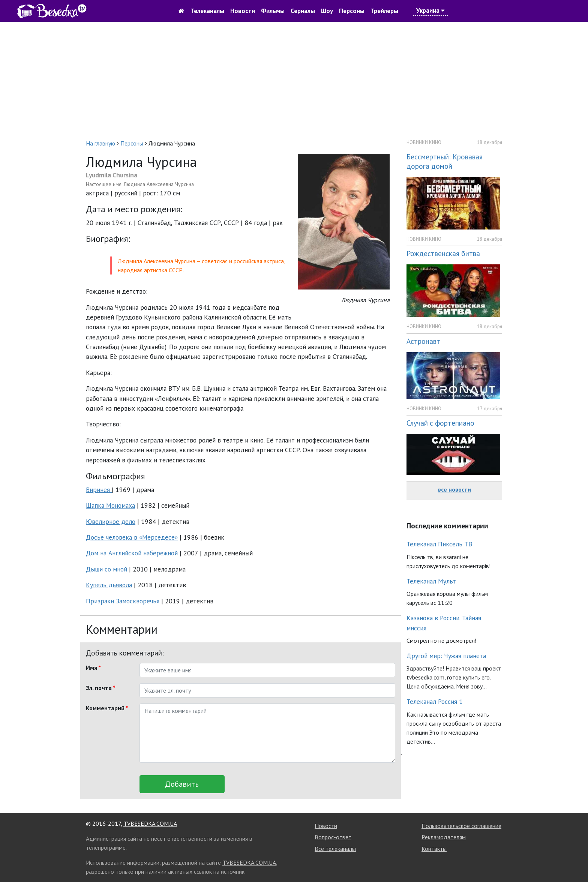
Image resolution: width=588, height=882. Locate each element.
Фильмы (273, 11)
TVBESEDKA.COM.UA (150, 823)
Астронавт (423, 341)
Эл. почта (101, 688)
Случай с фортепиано (440, 423)
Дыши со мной (106, 569)
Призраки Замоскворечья (123, 601)
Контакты (434, 849)
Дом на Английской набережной (132, 553)
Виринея (99, 490)
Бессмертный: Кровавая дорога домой (445, 161)
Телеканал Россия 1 (435, 701)
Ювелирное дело (111, 521)
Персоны (352, 11)
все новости (454, 489)
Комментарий (107, 708)
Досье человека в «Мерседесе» (132, 537)
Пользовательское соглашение (461, 826)
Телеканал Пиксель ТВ (439, 544)
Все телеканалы (335, 849)
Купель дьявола (109, 585)
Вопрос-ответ (333, 837)
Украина (430, 10)
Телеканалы (207, 11)
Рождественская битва (443, 253)
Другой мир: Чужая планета (446, 656)
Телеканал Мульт (431, 581)
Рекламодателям (444, 837)
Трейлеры (384, 11)
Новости (243, 11)
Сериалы (303, 11)
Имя (93, 667)
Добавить (182, 784)
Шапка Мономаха (110, 505)
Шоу (327, 11)
